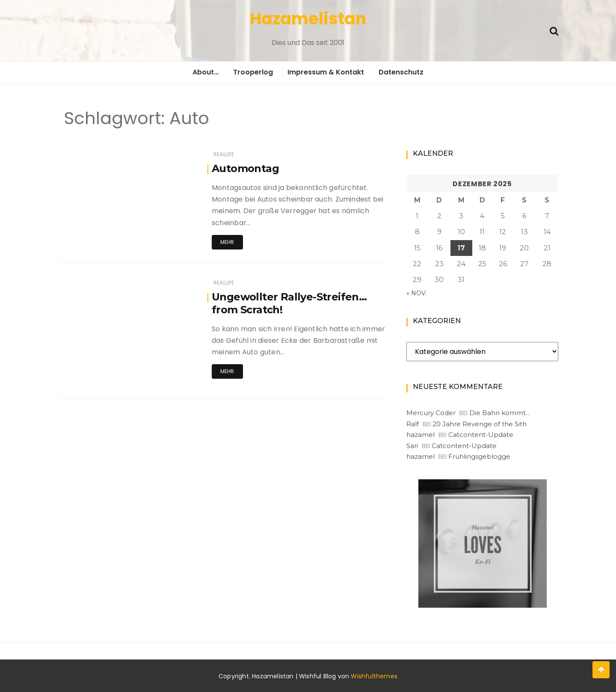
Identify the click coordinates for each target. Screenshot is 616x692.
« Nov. (416, 293)
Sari (412, 446)
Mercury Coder (431, 413)
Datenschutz (401, 72)
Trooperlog (253, 72)
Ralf (413, 424)
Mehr (227, 242)
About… (206, 72)
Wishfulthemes (374, 676)
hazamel (421, 435)
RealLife (224, 154)
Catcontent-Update (481, 435)
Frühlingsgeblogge (479, 456)
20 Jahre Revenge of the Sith (480, 424)
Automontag (245, 168)
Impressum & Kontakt (326, 72)
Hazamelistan (308, 19)
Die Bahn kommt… (500, 413)
